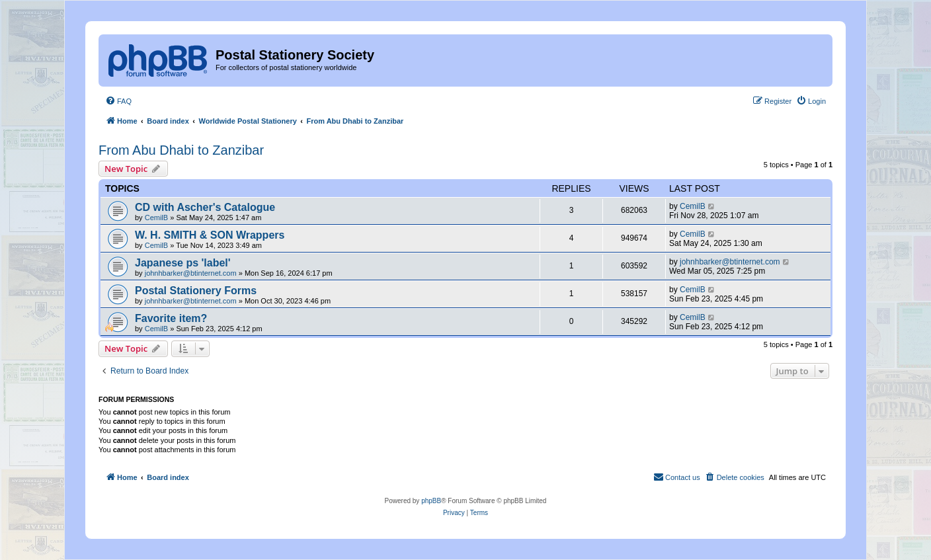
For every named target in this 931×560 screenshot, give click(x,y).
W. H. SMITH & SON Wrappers (210, 235)
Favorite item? (171, 318)
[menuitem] (118, 101)
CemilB (156, 218)
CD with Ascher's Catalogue (205, 207)
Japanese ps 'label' (183, 263)
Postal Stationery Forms (196, 291)
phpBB (431, 501)
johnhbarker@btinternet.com (191, 273)
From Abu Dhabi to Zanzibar (181, 150)
